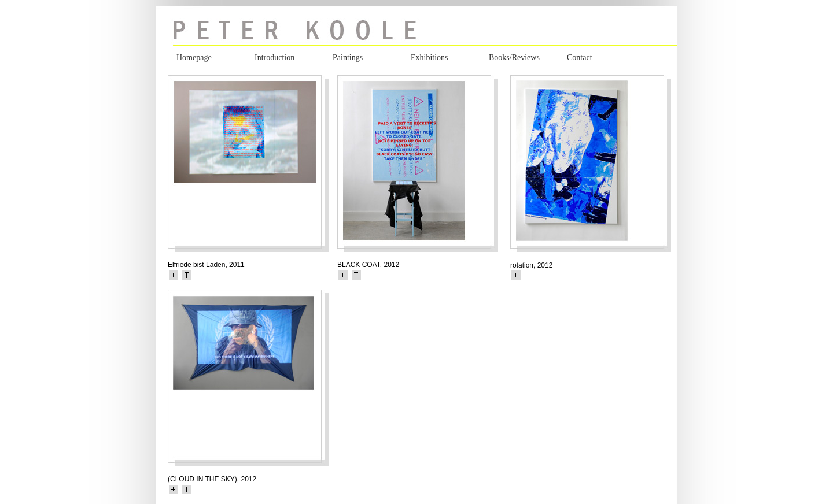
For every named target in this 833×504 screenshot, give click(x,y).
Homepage (194, 58)
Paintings (348, 58)
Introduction (274, 58)
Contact (580, 58)
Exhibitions (430, 58)
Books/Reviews (514, 58)
